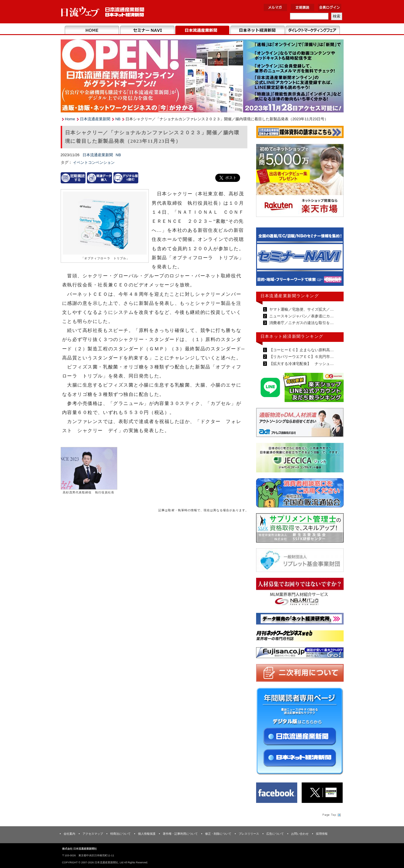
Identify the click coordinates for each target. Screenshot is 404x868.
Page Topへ (331, 815)
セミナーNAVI (147, 30)
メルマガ (275, 7)
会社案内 (69, 834)
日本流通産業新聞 (202, 30)
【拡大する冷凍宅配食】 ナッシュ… (301, 364)
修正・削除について (218, 834)
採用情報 (322, 834)
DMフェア (313, 30)
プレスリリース (249, 834)
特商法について (120, 834)
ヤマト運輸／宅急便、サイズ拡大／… (301, 309)
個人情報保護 (147, 834)
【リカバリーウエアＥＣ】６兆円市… (301, 357)
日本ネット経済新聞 (257, 30)
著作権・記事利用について (180, 834)
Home (92, 30)
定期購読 (302, 7)
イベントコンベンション (94, 162)
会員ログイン (330, 7)
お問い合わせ (300, 834)
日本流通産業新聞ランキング (290, 296)
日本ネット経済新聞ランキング (292, 336)
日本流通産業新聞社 (103, 12)
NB (118, 119)
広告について (275, 834)
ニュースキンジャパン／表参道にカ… (301, 316)
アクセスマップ (93, 834)
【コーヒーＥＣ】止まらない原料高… (301, 350)
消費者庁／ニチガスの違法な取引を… (301, 323)
